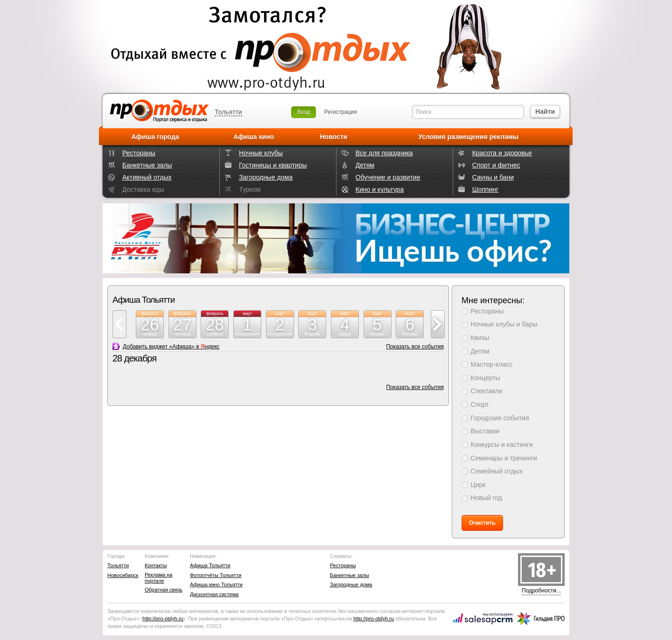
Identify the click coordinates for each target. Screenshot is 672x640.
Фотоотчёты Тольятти (216, 575)
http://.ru (163, 619)
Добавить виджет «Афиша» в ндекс (171, 347)
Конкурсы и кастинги (501, 445)
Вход (304, 112)
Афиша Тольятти (210, 565)
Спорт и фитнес (496, 165)
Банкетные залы (147, 165)
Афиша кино (254, 137)
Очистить (482, 523)
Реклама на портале (158, 578)
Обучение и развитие (388, 177)
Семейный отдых (496, 471)
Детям (365, 165)
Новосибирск (123, 575)
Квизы (480, 338)
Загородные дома (266, 177)
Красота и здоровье (502, 153)
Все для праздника (384, 153)
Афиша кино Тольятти (216, 584)
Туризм (250, 189)
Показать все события (415, 347)
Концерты (485, 378)
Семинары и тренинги (504, 458)
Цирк (478, 485)
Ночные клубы (261, 153)
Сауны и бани (493, 177)
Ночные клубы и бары (504, 324)
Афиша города (155, 137)
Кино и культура (380, 189)
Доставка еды (143, 189)
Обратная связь (164, 590)
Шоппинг (485, 189)
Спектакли (486, 391)
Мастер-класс (491, 364)
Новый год (486, 498)
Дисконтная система (214, 594)
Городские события (500, 418)
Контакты (156, 565)
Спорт (479, 404)
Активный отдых (147, 177)
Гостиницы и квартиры (273, 165)
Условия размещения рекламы (468, 137)
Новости (333, 137)
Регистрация (341, 112)
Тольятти (228, 112)
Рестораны (139, 153)
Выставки (485, 431)
